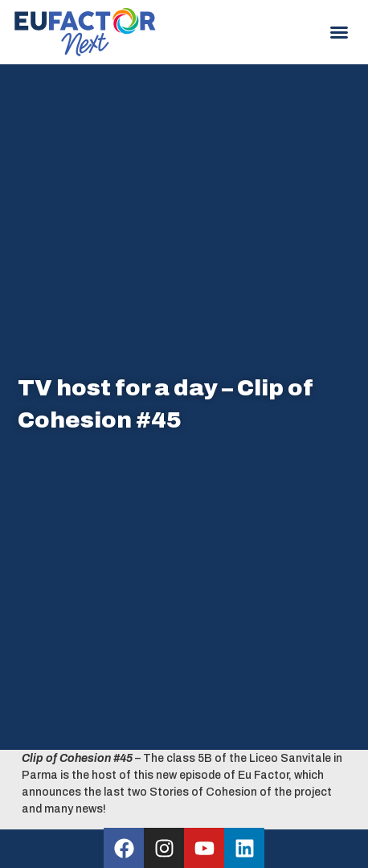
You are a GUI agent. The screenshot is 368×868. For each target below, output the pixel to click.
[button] (339, 32)
